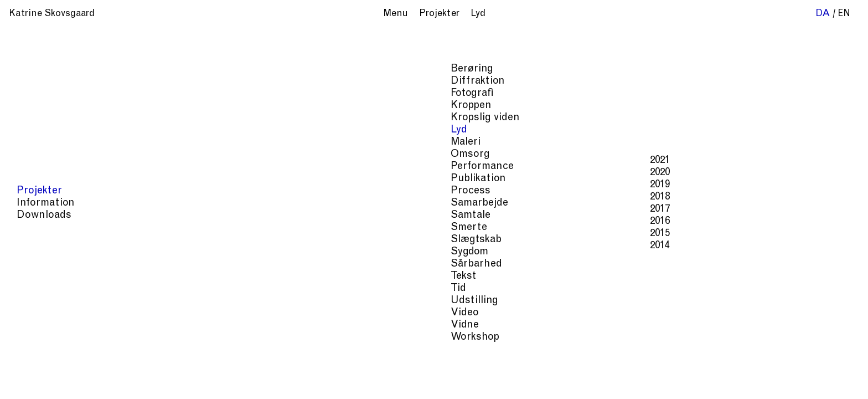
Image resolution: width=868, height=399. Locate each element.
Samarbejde (46, 203)
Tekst (30, 276)
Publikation (45, 179)
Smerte (36, 227)
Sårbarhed (43, 264)
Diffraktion (45, 81)
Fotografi (39, 93)
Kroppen (38, 106)
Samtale (38, 215)
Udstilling (42, 301)
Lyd (26, 130)
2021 (227, 160)
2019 (227, 185)
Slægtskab (43, 240)
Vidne (32, 325)
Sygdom (37, 252)
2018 (227, 197)
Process (38, 191)
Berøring (39, 69)
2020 (227, 173)
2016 (227, 221)
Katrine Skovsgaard (52, 14)
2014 (227, 246)
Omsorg (37, 154)
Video (32, 313)
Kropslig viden (52, 118)
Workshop (42, 337)
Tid (25, 288)
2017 (227, 209)
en (844, 14)
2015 (227, 234)
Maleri (33, 142)
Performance (49, 167)
